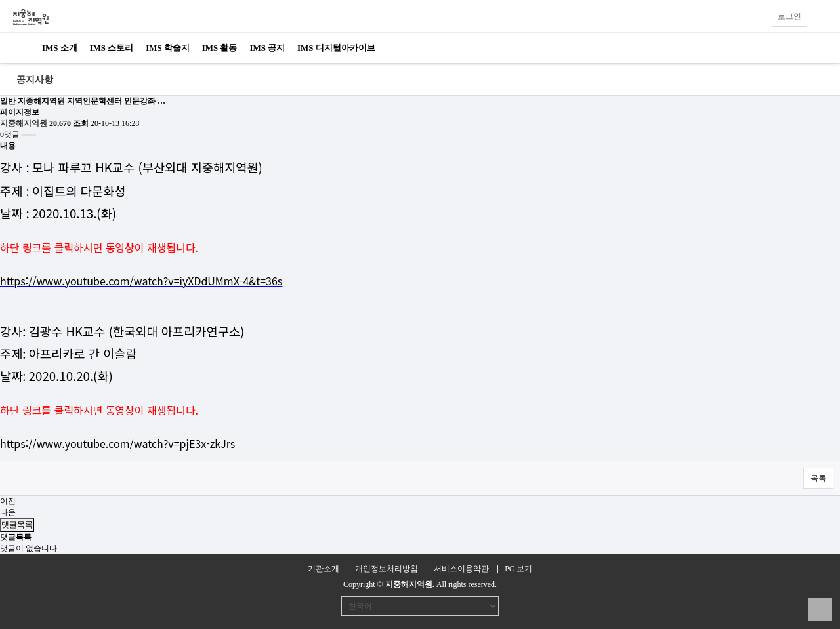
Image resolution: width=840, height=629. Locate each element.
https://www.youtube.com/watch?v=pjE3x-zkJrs (117, 443)
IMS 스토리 (112, 48)
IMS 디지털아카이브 (336, 48)
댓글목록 (17, 525)
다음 (8, 512)
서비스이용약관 (461, 569)
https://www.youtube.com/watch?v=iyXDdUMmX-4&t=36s (141, 281)
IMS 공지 (267, 48)
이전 (8, 501)
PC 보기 (518, 569)
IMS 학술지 (168, 48)
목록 (818, 478)
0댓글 (10, 134)
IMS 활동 (220, 48)
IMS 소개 (60, 48)
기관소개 (324, 569)
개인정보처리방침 (387, 569)
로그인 (789, 16)
